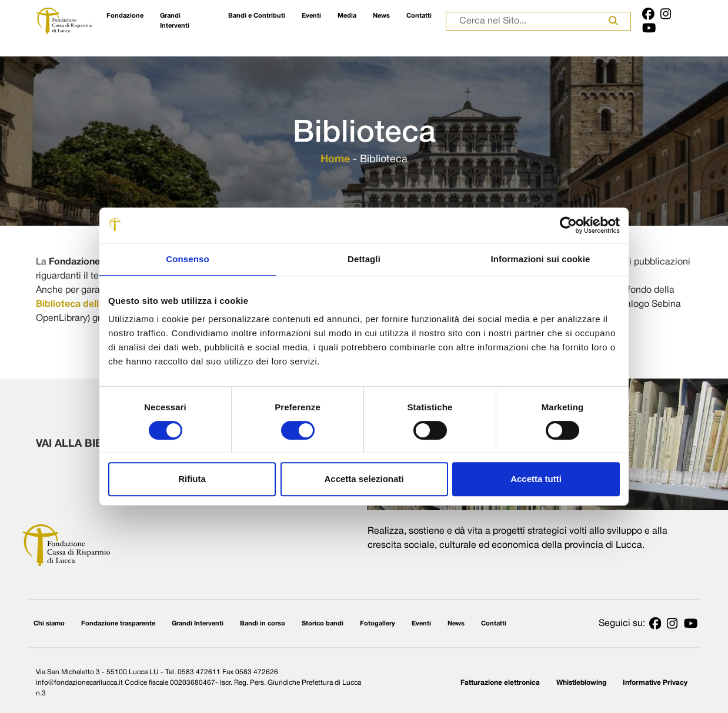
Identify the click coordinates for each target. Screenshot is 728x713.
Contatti (419, 16)
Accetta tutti (536, 479)
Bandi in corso (263, 624)
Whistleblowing (581, 683)
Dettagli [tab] (364, 259)
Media (347, 16)
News (381, 16)
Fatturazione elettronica (500, 683)
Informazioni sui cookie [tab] (541, 259)
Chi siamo (49, 624)
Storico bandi (323, 624)
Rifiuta (192, 479)
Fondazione (125, 16)
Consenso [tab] (187, 259)
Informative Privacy (655, 683)
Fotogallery (378, 624)
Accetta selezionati (364, 479)
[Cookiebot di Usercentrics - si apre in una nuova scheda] (568, 225)
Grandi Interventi (175, 21)
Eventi (311, 16)
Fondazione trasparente (118, 624)
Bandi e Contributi (257, 16)
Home (335, 160)
